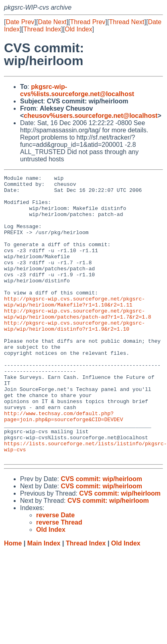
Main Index (44, 600)
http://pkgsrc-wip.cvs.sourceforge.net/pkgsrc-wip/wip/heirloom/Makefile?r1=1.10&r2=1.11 (74, 327)
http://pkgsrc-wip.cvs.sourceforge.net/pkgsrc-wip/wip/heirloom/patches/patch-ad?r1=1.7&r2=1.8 (78, 342)
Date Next (52, 22)
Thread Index (42, 29)
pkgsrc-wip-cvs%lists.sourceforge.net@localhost (77, 90)
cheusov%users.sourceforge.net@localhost (91, 116)
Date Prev (20, 22)
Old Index (78, 29)
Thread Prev (88, 22)
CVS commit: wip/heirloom (101, 536)
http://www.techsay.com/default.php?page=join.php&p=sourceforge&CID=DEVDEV (63, 465)
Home (13, 600)
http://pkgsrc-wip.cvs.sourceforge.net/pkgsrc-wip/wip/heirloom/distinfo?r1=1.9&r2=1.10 (74, 356)
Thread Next (126, 22)
